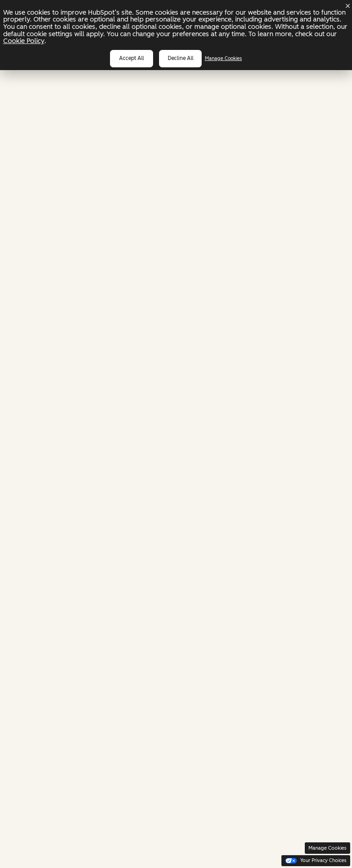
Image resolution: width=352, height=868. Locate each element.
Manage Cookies (223, 58)
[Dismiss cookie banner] (348, 6)
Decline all (181, 58)
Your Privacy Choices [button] (316, 860)
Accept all (132, 58)
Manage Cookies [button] (327, 848)
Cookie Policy (24, 41)
